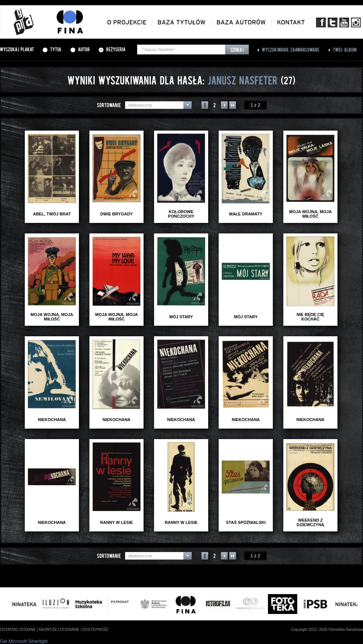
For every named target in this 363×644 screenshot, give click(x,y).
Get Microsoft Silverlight (24, 641)
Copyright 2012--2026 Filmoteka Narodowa (327, 630)
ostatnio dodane (18, 630)
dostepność (95, 630)
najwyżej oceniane (59, 630)
